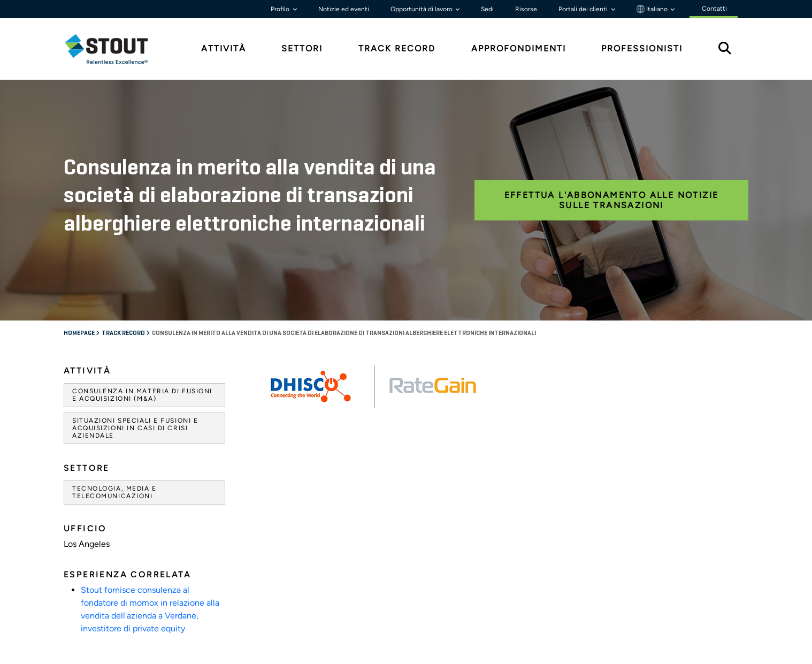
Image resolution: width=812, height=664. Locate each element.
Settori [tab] (302, 48)
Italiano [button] (653, 9)
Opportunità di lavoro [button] (422, 9)
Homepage (80, 333)
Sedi (487, 9)
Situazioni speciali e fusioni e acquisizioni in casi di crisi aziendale (135, 428)
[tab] (114, 49)
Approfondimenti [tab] (519, 48)
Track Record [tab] (397, 48)
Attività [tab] (224, 48)
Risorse (526, 9)
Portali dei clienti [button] (584, 9)
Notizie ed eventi (344, 9)
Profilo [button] (281, 9)
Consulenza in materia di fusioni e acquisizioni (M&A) (142, 395)
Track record (124, 333)
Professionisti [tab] (642, 48)
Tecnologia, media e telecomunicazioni (114, 492)
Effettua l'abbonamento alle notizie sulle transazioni (612, 200)
